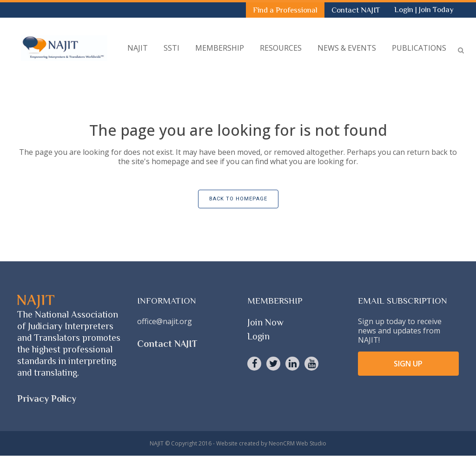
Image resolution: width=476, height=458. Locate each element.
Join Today (436, 10)
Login (405, 10)
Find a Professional (285, 10)
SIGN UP (408, 364)
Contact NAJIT (356, 10)
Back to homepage (238, 199)
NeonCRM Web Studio (297, 443)
